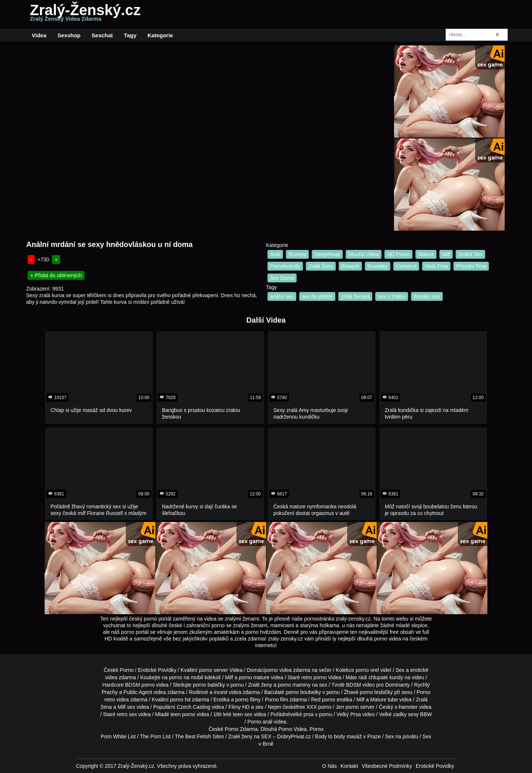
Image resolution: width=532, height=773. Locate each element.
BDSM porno (140, 685)
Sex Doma (282, 278)
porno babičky (209, 685)
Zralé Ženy (321, 266)
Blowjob (350, 266)
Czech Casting (194, 707)
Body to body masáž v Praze (348, 736)
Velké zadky (393, 714)
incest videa (228, 692)
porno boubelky (303, 692)
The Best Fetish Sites (199, 736)
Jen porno (347, 707)
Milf (446, 254)
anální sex (282, 296)
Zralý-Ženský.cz (85, 14)
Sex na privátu (402, 736)
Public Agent (138, 692)
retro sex (127, 714)
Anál (275, 254)
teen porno (183, 714)
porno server (213, 670)
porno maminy (294, 685)
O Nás (329, 766)
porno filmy (248, 700)
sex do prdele (317, 296)
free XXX (307, 707)
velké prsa (302, 714)
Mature (426, 254)
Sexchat (102, 35)
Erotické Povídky (157, 670)
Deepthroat (327, 254)
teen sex (243, 714)
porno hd (180, 700)
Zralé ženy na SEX (250, 736)
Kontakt (349, 766)
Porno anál (260, 722)
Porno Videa (293, 729)
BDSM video (360, 685)
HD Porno (398, 254)
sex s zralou (392, 296)
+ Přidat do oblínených (56, 275)
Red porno (323, 700)
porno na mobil (186, 677)
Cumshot (406, 266)
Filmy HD (239, 707)
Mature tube (384, 700)
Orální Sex (470, 254)
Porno (232, 729)
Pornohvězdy (285, 266)
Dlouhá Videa (364, 254)
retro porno (314, 677)
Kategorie (160, 35)
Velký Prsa (349, 714)
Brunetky (378, 266)
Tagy (130, 35)
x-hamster (406, 707)
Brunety (297, 254)
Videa (39, 35)
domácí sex (427, 296)
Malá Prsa (436, 266)
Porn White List (118, 736)
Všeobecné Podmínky (387, 766)
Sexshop (69, 35)
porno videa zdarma (287, 670)
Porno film (277, 700)
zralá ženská (355, 296)
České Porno (119, 670)
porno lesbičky (376, 692)
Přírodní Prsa (471, 266)
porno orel (367, 670)
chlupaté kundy (386, 677)
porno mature (254, 677)
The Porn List (155, 736)
